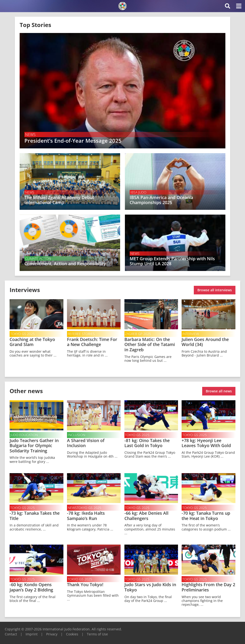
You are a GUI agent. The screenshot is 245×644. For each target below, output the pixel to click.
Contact (11, 633)
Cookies (72, 633)
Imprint (32, 633)
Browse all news (219, 390)
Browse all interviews (215, 290)
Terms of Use (97, 633)
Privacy (52, 633)
